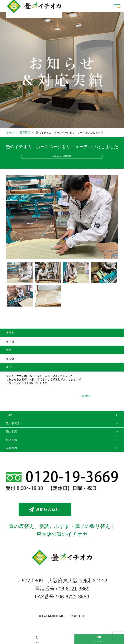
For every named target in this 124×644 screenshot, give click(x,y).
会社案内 (12, 448)
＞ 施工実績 (22, 133)
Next (86, 396)
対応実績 (12, 440)
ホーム (10, 133)
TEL (37, 639)
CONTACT (99, 639)
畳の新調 (12, 432)
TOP (9, 415)
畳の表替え (13, 423)
